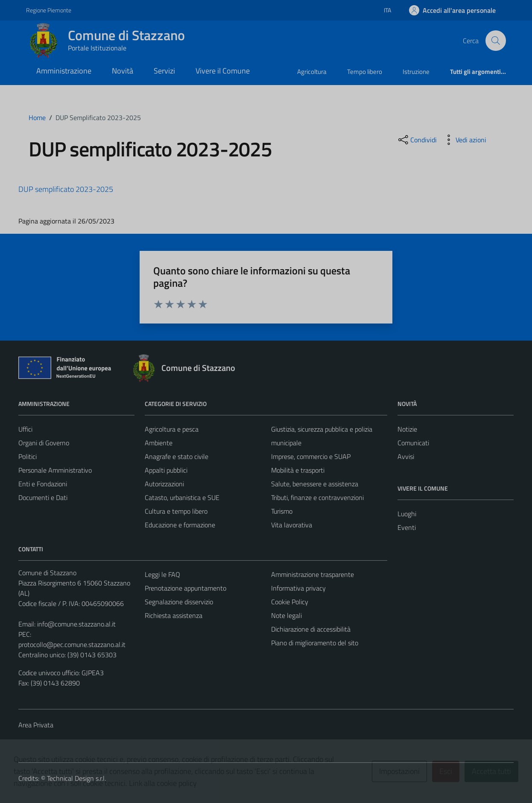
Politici (28, 456)
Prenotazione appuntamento (186, 588)
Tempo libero (365, 72)
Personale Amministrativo (55, 470)
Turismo (282, 511)
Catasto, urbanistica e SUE (182, 497)
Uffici (25, 429)
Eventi (407, 527)
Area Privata (36, 725)
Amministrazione (64, 71)
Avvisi (406, 456)
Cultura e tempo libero (176, 511)
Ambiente (159, 443)
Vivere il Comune (223, 71)
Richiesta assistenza (174, 615)
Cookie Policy (290, 602)
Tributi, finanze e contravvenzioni (317, 497)
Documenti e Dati (43, 497)
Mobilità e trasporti (298, 470)
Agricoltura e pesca (172, 429)
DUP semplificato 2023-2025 (66, 189)
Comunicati (413, 443)
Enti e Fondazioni (43, 484)
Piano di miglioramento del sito (315, 643)
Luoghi (407, 514)
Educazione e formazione (180, 525)
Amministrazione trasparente (313, 574)
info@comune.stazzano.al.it (76, 624)
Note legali (286, 615)
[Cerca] (496, 41)
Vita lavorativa (292, 525)
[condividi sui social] (417, 140)
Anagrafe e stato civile (177, 456)
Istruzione (416, 72)
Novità (123, 71)
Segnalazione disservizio (179, 602)
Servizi (164, 71)
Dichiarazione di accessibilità (311, 629)
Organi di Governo (44, 443)
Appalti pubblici (166, 470)
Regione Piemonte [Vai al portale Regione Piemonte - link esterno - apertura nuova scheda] (49, 10)
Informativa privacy (298, 588)
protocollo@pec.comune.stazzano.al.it (72, 644)
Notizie (407, 429)
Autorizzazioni (164, 484)
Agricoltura (312, 72)
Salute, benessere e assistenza (315, 484)
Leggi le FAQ (162, 574)
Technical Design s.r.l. (76, 778)
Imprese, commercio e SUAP (311, 456)
